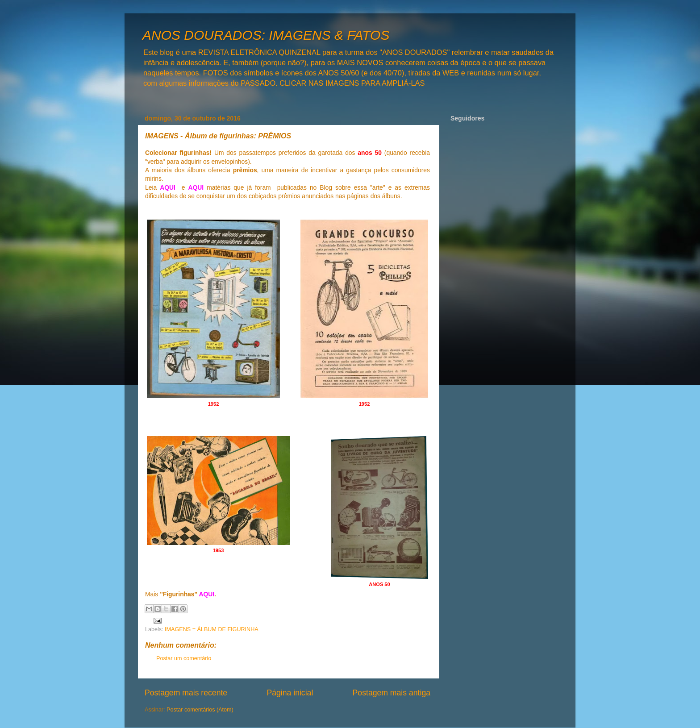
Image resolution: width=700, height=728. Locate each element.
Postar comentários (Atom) (200, 710)
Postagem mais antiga (392, 693)
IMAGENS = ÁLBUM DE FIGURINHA (212, 629)
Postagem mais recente (186, 693)
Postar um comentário (184, 658)
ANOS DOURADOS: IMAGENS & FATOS (266, 35)
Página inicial (290, 693)
